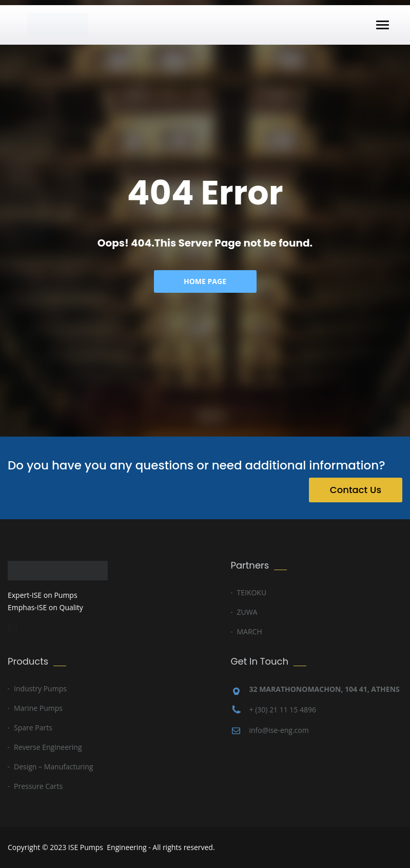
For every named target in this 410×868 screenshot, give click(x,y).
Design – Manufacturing (53, 767)
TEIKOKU (252, 592)
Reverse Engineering (48, 747)
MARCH (250, 631)
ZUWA (247, 612)
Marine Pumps (38, 708)
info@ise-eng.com (279, 730)
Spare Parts (33, 728)
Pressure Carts (38, 786)
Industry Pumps (40, 688)
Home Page (205, 281)
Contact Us (356, 490)
